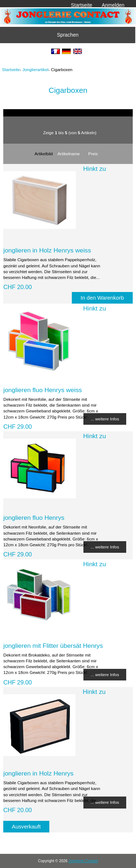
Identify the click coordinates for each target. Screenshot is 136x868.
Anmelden (113, 5)
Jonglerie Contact (83, 861)
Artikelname (69, 154)
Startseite (82, 5)
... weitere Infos (105, 419)
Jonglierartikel (36, 69)
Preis (93, 154)
